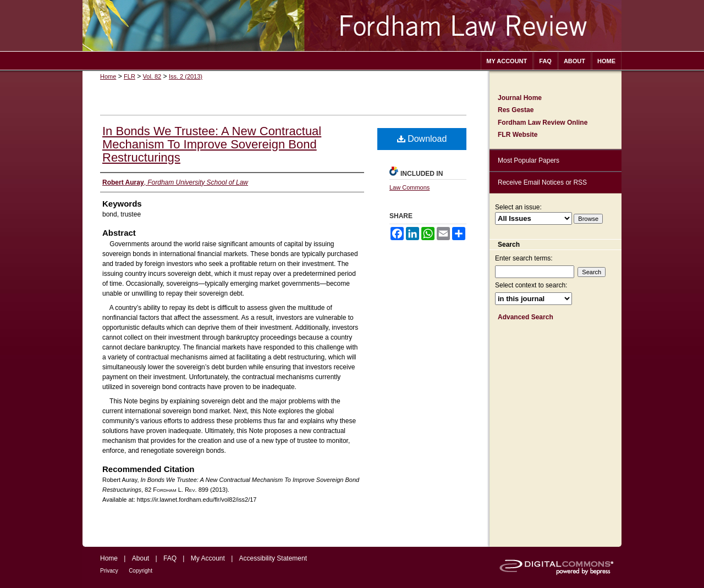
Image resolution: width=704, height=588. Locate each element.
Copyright (141, 571)
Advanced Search (526, 317)
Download (422, 139)
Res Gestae (516, 110)
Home (108, 76)
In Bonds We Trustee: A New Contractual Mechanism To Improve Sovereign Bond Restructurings (212, 144)
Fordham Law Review (352, 26)
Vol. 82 (152, 76)
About (141, 558)
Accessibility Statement (273, 558)
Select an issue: (518, 207)
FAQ (170, 558)
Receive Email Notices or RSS (542, 182)
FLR (130, 76)
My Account (208, 558)
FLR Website (518, 135)
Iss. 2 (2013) (186, 76)
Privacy (109, 571)
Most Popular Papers (529, 160)
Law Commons (409, 187)
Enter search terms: (524, 258)
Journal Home (520, 98)
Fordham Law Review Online (543, 123)
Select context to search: (531, 285)
